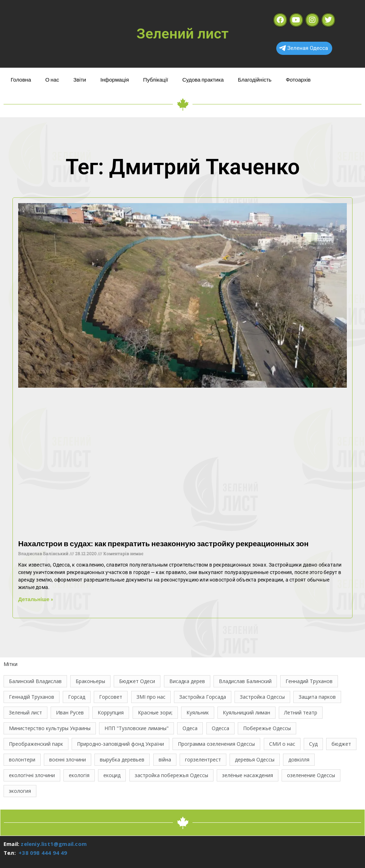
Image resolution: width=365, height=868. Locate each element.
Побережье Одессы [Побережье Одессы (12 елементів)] (267, 728)
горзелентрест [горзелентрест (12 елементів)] (203, 759)
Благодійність (255, 79)
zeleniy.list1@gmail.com (54, 844)
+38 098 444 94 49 (43, 853)
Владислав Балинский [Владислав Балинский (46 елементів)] (245, 681)
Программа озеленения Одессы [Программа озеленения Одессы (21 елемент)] (216, 744)
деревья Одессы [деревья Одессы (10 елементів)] (255, 759)
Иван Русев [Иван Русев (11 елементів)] (70, 712)
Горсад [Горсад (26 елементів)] (77, 697)
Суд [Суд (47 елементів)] (313, 744)
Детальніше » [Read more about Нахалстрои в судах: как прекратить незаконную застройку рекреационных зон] (36, 599)
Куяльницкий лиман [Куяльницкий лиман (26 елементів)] (246, 712)
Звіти (80, 79)
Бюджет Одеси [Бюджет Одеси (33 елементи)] (137, 681)
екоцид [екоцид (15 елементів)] (112, 775)
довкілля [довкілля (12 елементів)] (299, 759)
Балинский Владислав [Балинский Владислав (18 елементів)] (35, 681)
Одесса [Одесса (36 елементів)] (220, 728)
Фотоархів (298, 79)
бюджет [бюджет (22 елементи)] (341, 744)
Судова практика (203, 79)
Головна (21, 79)
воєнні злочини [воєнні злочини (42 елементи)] (68, 759)
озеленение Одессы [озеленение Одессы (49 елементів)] (311, 775)
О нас (52, 79)
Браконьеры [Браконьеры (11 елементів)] (90, 681)
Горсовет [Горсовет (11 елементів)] (111, 697)
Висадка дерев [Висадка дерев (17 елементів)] (187, 681)
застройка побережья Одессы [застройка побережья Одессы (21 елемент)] (171, 775)
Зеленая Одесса (304, 48)
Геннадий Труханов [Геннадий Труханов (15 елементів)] (309, 681)
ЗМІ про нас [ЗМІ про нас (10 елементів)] (151, 697)
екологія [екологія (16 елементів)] (79, 775)
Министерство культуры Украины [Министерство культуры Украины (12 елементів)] (50, 728)
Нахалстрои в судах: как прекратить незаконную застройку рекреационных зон (163, 543)
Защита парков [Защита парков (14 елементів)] (317, 697)
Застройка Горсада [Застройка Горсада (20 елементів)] (203, 697)
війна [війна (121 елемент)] (165, 759)
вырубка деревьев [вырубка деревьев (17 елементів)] (122, 759)
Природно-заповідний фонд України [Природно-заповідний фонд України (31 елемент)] (120, 744)
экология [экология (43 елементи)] (20, 791)
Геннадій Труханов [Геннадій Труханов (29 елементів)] (32, 697)
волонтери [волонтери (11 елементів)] (22, 759)
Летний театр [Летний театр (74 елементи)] (301, 712)
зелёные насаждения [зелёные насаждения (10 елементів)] (248, 775)
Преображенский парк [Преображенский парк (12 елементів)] (36, 744)
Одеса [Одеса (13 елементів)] (190, 728)
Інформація (114, 79)
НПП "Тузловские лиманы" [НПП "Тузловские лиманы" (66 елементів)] (137, 728)
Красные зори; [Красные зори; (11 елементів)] (155, 712)
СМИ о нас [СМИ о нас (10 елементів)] (282, 744)
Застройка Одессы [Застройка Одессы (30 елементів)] (262, 697)
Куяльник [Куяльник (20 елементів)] (198, 712)
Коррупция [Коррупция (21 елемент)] (111, 712)
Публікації (156, 79)
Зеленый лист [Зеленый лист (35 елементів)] (25, 712)
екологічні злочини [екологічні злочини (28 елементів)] (32, 775)
